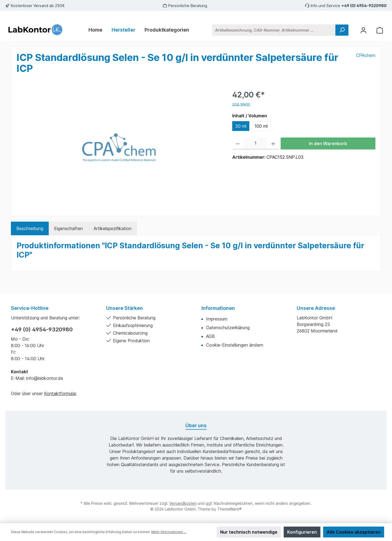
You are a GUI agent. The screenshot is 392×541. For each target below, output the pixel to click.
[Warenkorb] (380, 30)
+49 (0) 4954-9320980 (364, 6)
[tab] (30, 228)
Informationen (218, 308)
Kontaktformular (60, 393)
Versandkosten (183, 503)
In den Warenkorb (328, 143)
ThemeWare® (229, 509)
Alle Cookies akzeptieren (354, 532)
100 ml (261, 126)
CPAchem (366, 55)
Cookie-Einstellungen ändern (235, 345)
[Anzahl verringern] (238, 143)
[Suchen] (342, 30)
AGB (210, 336)
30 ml (241, 126)
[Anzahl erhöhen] (273, 143)
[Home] (95, 30)
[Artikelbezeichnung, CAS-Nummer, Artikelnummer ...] (274, 30)
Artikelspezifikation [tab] (113, 228)
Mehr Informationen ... (169, 532)
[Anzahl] (255, 143)
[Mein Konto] (363, 30)
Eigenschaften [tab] (68, 228)
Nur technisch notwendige (249, 532)
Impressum (217, 319)
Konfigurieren (302, 532)
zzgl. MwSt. (241, 104)
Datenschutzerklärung (228, 328)
